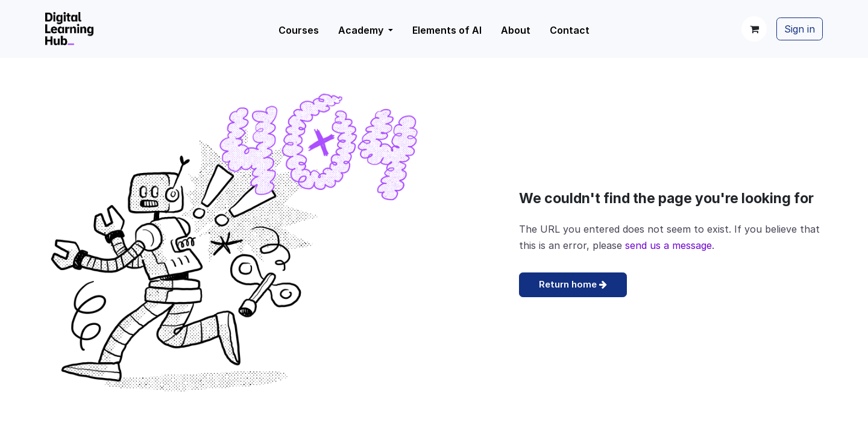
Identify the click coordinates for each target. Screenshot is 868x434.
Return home (573, 284)
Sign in (800, 29)
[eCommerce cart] (754, 29)
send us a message (668, 245)
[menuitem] (366, 30)
